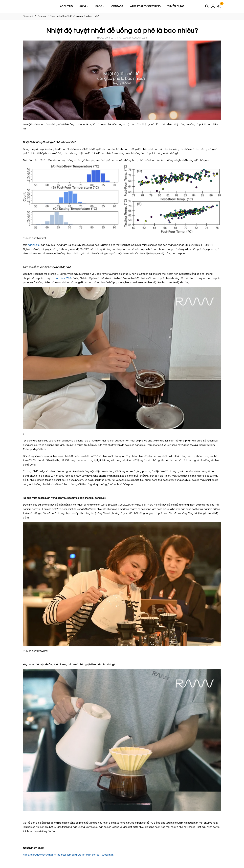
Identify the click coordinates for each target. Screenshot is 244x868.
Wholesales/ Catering (145, 6)
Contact (117, 6)
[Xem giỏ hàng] (219, 6)
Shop (84, 6)
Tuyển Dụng (176, 6)
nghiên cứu (34, 245)
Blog (100, 6)
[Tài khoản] (213, 6)
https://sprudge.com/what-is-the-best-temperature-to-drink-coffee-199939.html (69, 855)
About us (66, 6)
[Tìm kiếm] (207, 6)
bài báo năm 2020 (61, 278)
